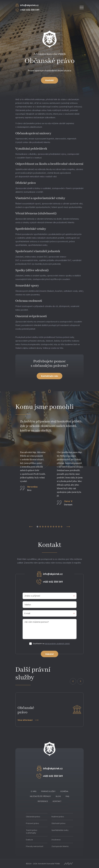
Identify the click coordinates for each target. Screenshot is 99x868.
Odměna (64, 791)
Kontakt (50, 80)
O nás (34, 791)
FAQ (67, 796)
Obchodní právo (58, 823)
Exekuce (29, 840)
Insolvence (56, 840)
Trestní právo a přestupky (32, 831)
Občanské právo (33, 817)
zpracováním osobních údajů (57, 644)
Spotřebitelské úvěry (60, 830)
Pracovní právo (32, 823)
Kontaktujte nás (50, 376)
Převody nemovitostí (35, 846)
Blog (58, 796)
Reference (43, 801)
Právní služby (48, 791)
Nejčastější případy (40, 796)
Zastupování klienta (60, 846)
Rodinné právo (58, 817)
